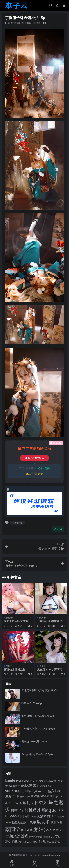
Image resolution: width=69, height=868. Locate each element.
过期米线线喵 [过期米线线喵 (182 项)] (17, 836)
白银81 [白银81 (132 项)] (52, 816)
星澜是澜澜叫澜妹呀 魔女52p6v (40, 690)
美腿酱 (28, 23)
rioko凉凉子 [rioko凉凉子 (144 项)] (30, 785)
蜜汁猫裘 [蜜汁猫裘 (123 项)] (27, 830)
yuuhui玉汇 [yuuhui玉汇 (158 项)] (15, 791)
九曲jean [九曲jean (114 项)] (38, 791)
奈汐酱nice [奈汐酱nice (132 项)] (38, 796)
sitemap (55, 855)
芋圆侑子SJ (17, 523)
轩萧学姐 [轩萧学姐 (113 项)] (56, 830)
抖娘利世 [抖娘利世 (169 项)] (26, 803)
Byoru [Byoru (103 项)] (19, 781)
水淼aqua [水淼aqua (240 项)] (47, 810)
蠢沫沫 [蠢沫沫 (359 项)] (41, 829)
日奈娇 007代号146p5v (35, 741)
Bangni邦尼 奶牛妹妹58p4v (37, 754)
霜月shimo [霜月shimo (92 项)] (25, 842)
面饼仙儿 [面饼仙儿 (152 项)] (39, 842)
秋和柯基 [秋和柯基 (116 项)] (56, 822)
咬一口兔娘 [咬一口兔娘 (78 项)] (25, 796)
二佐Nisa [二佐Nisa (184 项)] (52, 791)
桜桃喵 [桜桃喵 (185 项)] (31, 810)
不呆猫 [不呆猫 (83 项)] (28, 791)
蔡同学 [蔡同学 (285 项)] (13, 829)
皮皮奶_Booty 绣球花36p (51, 671)
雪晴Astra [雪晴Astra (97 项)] (49, 837)
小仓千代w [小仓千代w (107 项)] (12, 803)
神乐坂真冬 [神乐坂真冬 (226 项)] (39, 822)
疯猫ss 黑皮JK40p (32, 703)
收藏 (58, 529)
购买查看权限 (34, 458)
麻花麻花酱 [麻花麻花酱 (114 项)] (53, 842)
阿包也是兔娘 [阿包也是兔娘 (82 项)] (36, 837)
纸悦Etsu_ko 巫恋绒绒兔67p (38, 716)
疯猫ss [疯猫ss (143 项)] (42, 816)
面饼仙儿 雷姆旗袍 (15, 669)
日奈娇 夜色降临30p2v (50, 621)
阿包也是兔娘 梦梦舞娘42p (17, 623)
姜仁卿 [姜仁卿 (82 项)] (60, 796)
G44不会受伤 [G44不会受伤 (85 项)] (39, 781)
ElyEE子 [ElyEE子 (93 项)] (28, 781)
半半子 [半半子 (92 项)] (15, 796)
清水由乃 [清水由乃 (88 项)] (25, 816)
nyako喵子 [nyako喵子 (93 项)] (14, 786)
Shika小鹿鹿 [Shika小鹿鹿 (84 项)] (46, 786)
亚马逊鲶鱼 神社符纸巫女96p (38, 729)
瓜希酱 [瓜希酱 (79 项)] (33, 816)
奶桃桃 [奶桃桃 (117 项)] (51, 796)
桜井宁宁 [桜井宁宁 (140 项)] (17, 810)
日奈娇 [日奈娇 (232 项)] (41, 802)
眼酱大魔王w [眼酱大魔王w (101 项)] (20, 822)
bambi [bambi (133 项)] (10, 780)
